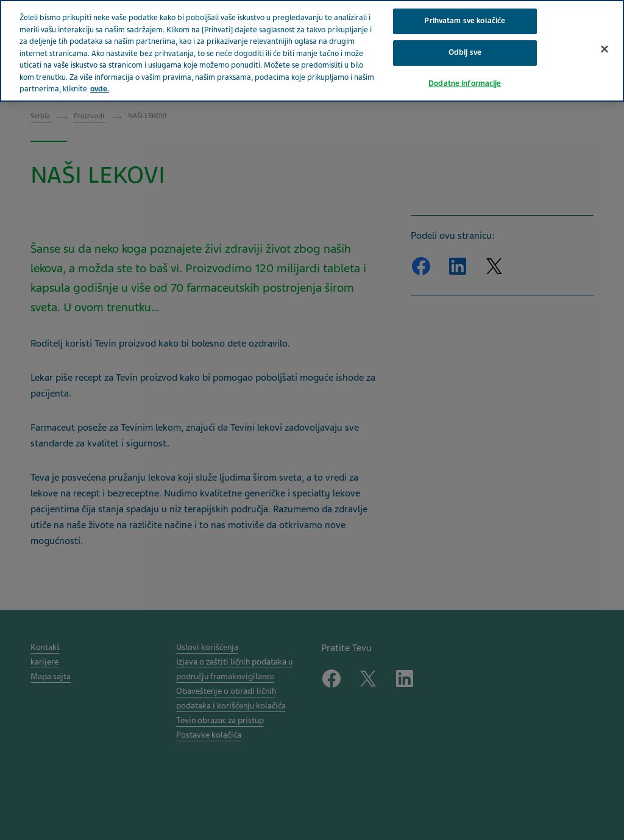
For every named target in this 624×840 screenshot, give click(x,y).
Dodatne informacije (465, 68)
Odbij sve (465, 38)
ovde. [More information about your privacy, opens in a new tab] (100, 74)
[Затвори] (604, 34)
